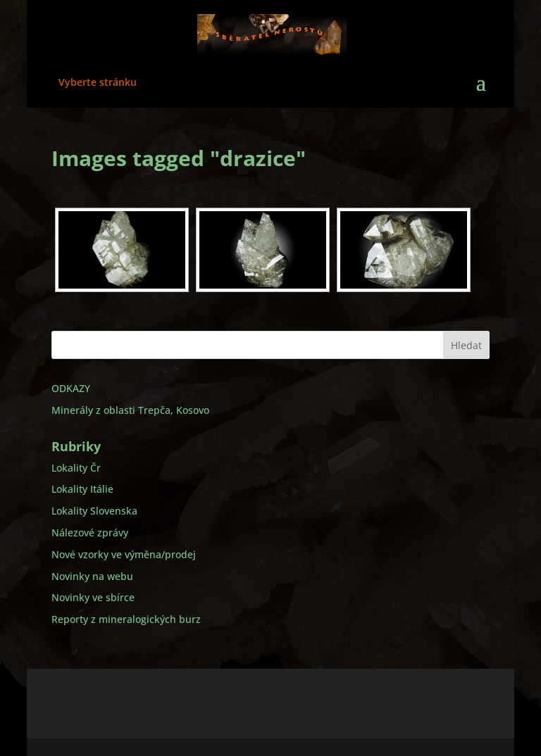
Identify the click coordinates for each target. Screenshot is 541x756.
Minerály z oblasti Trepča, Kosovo (130, 410)
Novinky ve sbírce (93, 597)
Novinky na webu (92, 576)
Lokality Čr (76, 468)
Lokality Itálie (82, 489)
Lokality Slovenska (94, 511)
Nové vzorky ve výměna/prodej (124, 554)
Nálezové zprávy (90, 533)
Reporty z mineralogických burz (126, 619)
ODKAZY (71, 388)
